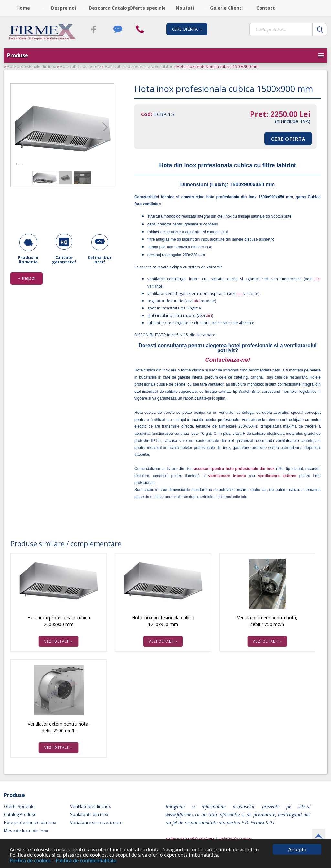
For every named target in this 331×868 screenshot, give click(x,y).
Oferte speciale (147, 8)
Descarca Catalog (107, 8)
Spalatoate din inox (89, 814)
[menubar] (145, 8)
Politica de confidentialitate (86, 861)
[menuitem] (24, 8)
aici (316, 279)
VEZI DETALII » (59, 641)
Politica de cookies (31, 861)
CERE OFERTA (288, 139)
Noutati (185, 8)
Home (23, 8)
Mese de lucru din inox (26, 831)
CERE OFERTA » (187, 29)
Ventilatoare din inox (91, 806)
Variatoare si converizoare (96, 822)
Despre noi (64, 8)
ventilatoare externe (277, 476)
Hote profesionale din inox (31, 66)
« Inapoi (27, 278)
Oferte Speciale (19, 806)
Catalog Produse (20, 814)
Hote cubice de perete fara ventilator (139, 66)
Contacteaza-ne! (227, 360)
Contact (266, 8)
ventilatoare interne (227, 476)
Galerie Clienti (226, 8)
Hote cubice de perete (80, 66)
